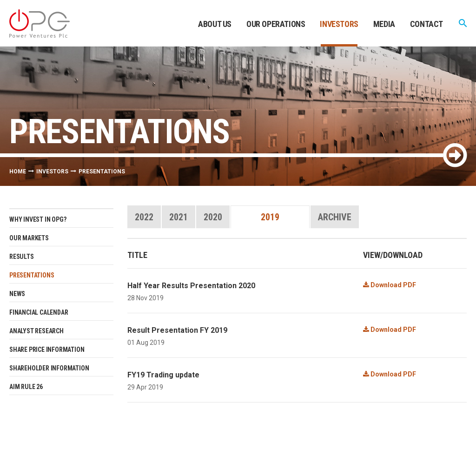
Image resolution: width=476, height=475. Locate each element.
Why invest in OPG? (38, 219)
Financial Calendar (39, 312)
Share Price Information (47, 350)
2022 (144, 217)
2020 (213, 217)
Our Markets (29, 238)
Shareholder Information (49, 368)
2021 (178, 217)
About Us (215, 24)
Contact (426, 24)
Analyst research (36, 331)
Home (18, 172)
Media (384, 24)
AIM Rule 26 (26, 387)
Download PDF (390, 285)
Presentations (32, 275)
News (17, 294)
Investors (339, 24)
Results (22, 257)
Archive (335, 217)
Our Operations (276, 24)
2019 (270, 217)
